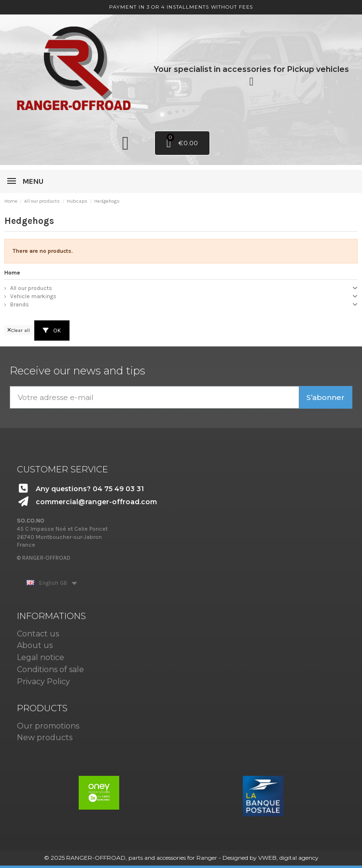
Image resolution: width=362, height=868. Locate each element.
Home (12, 273)
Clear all (19, 330)
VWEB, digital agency (288, 858)
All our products (31, 288)
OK (52, 331)
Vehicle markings (33, 296)
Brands (20, 304)
